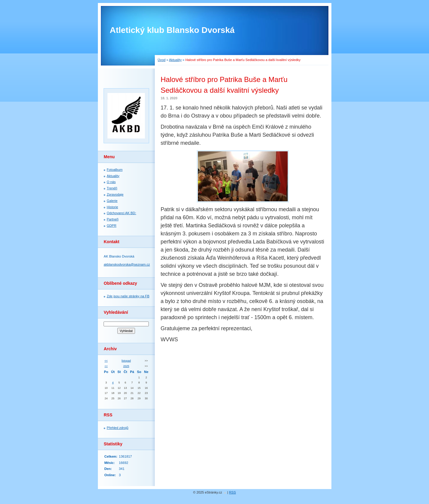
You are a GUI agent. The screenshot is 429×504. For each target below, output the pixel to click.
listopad (126, 361)
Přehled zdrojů (118, 428)
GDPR (112, 226)
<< (106, 361)
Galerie (112, 201)
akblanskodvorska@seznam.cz (127, 264)
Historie (113, 207)
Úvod (162, 60)
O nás (111, 182)
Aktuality (175, 60)
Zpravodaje (115, 194)
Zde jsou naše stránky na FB (128, 296)
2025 (126, 366)
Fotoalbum (115, 170)
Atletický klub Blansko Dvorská (172, 30)
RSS (232, 492)
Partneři (113, 219)
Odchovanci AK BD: (122, 213)
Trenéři (112, 188)
